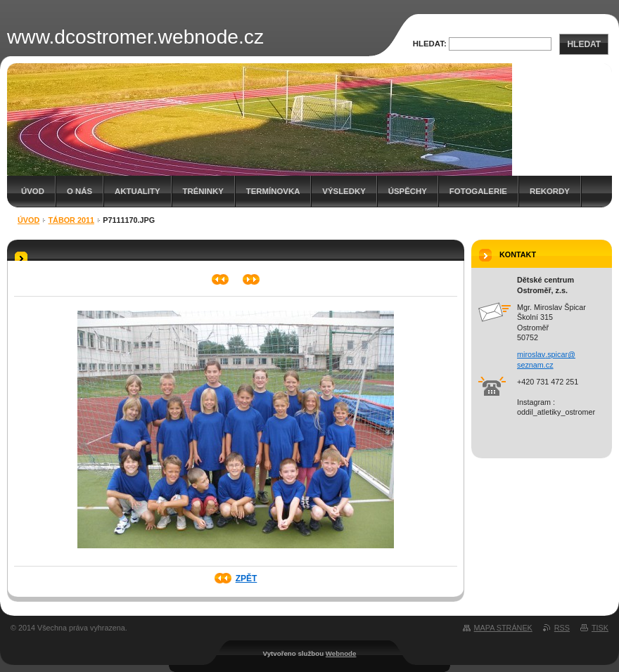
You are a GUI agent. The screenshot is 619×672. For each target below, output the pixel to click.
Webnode (341, 653)
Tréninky (203, 191)
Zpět (247, 579)
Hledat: (430, 44)
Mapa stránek (503, 628)
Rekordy (550, 191)
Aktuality (138, 191)
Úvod (33, 191)
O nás (79, 191)
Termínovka (273, 191)
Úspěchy (408, 191)
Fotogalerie (478, 191)
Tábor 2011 (71, 220)
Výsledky (344, 191)
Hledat (584, 44)
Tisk (600, 628)
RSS (562, 628)
